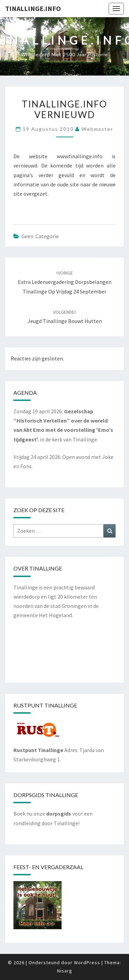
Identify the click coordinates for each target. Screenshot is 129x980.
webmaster (97, 129)
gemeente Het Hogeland (43, 615)
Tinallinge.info (33, 8)
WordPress (87, 962)
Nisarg (65, 971)
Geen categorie (40, 236)
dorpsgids (59, 814)
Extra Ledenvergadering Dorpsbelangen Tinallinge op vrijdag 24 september (65, 282)
